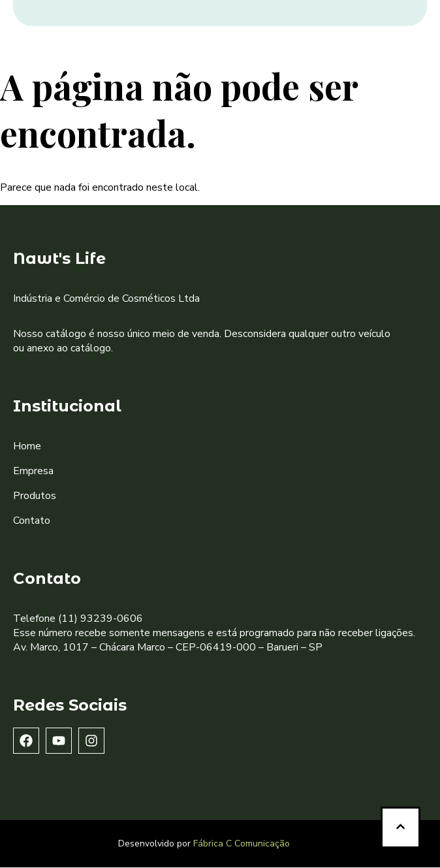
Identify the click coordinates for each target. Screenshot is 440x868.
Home (27, 446)
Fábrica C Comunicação (242, 844)
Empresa (33, 471)
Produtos (35, 496)
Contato (32, 521)
